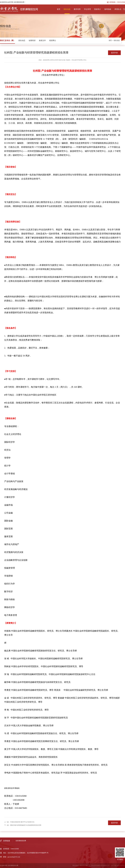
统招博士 (53, 40)
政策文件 (42, 40)
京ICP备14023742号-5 (118, 866)
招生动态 (22, 40)
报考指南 (108, 9)
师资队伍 (118, 9)
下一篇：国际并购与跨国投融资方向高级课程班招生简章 (23, 825)
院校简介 (98, 9)
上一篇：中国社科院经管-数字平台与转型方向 (19, 822)
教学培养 (77, 9)
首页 (59, 9)
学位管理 (87, 9)
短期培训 (32, 40)
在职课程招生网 (21, 841)
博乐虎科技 (84, 866)
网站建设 (76, 866)
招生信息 (67, 9)
